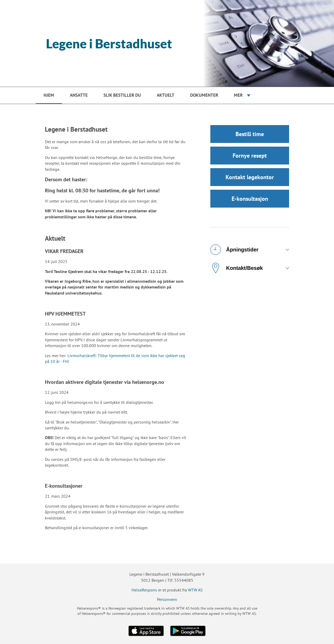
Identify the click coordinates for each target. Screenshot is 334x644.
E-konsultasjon (250, 199)
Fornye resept (250, 156)
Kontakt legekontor (250, 177)
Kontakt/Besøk (237, 268)
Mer (238, 95)
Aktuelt (166, 95)
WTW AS (195, 590)
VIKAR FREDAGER (64, 251)
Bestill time (250, 134)
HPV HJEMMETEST (65, 314)
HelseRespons (144, 590)
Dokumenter (204, 95)
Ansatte (79, 95)
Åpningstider (234, 250)
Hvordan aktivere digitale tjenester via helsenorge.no (105, 382)
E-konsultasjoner (64, 486)
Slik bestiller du (122, 95)
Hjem (49, 95)
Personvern (167, 599)
